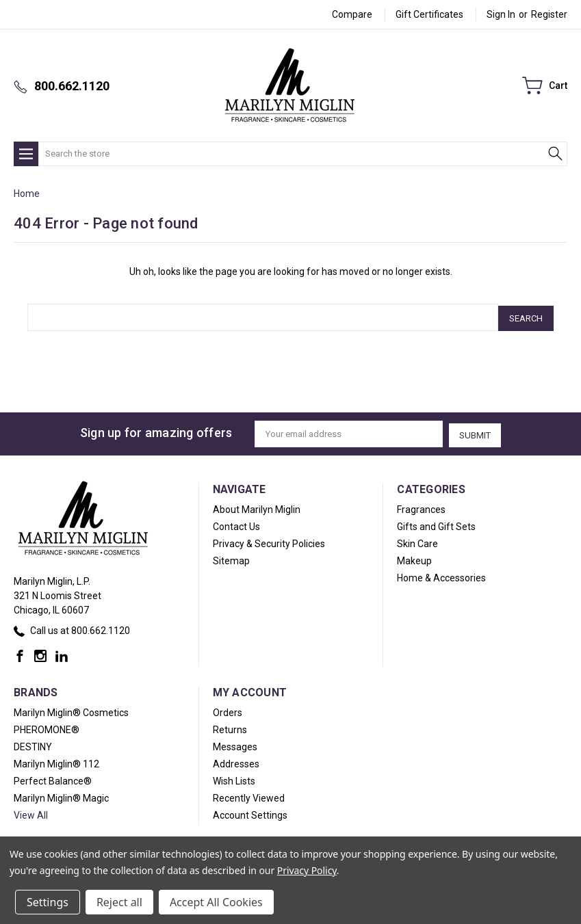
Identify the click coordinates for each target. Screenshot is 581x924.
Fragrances (421, 506)
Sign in (501, 14)
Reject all (119, 902)
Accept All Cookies (216, 902)
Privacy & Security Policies (269, 540)
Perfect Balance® (53, 778)
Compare (352, 14)
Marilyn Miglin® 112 (56, 761)
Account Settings (250, 812)
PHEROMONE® (47, 726)
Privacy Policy (307, 870)
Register (549, 14)
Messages (235, 743)
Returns (230, 726)
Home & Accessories (441, 575)
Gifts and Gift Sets (436, 523)
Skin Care (417, 540)
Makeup (414, 557)
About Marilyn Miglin (257, 506)
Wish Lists (234, 778)
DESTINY (33, 743)
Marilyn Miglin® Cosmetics (71, 709)
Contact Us (236, 523)
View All (31, 812)
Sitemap (231, 557)
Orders (228, 709)
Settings (48, 902)
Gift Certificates (429, 14)
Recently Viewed (249, 795)
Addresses (236, 761)
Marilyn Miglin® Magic (61, 795)
